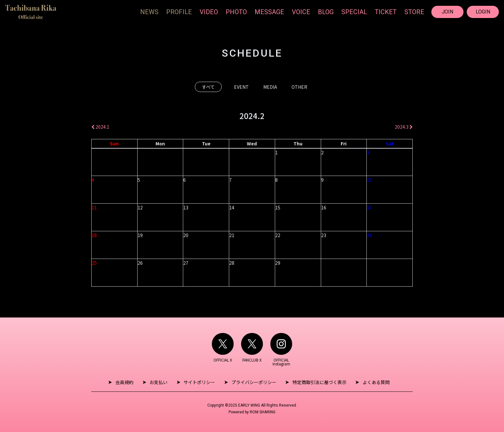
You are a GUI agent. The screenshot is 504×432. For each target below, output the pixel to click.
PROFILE (179, 12)
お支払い (161, 382)
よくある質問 (372, 382)
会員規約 (129, 382)
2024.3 (404, 127)
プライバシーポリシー (253, 382)
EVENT (241, 87)
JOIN (447, 12)
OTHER (299, 87)
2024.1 (100, 127)
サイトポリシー (200, 382)
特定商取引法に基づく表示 (317, 382)
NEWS (149, 12)
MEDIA (270, 87)
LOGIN (483, 12)
